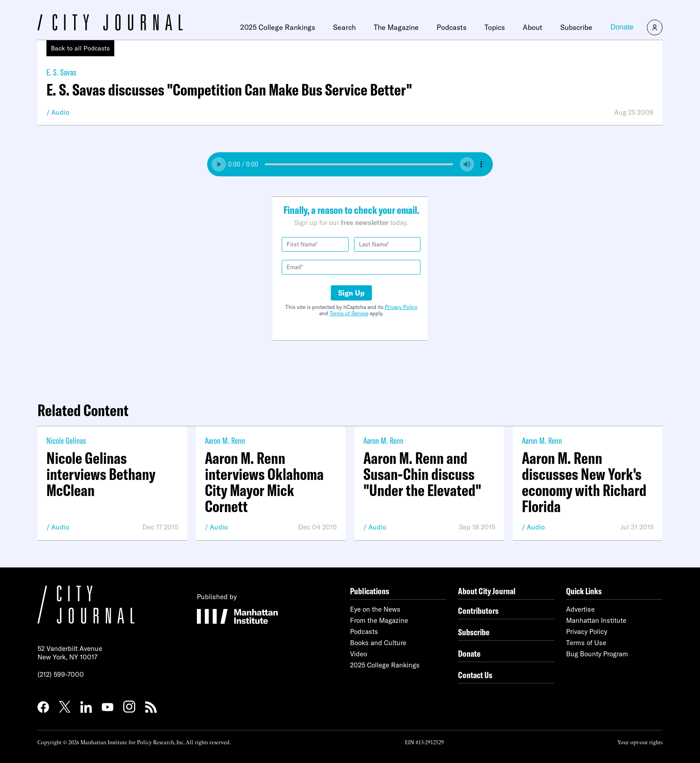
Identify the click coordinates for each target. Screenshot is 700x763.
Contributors (478, 611)
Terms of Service (349, 313)
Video (358, 654)
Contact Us (475, 675)
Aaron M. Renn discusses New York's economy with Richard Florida (584, 482)
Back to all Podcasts (80, 48)
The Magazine (396, 27)
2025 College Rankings (278, 27)
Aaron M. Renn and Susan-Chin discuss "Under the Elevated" (422, 474)
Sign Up (351, 293)
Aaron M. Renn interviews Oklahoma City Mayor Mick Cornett (264, 482)
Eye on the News (375, 609)
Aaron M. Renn (225, 440)
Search (344, 27)
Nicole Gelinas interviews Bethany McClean (101, 474)
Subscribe (576, 27)
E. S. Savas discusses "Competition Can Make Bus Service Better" (229, 90)
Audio (60, 112)
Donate (622, 27)
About (533, 27)
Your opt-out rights (640, 742)
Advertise (580, 609)
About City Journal (487, 591)
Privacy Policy (401, 307)
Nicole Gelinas (66, 440)
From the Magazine (379, 620)
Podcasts (452, 27)
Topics (495, 27)
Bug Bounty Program (597, 654)
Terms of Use (586, 643)
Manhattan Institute (596, 620)
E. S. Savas (61, 72)
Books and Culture (378, 643)
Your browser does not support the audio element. (350, 164)
